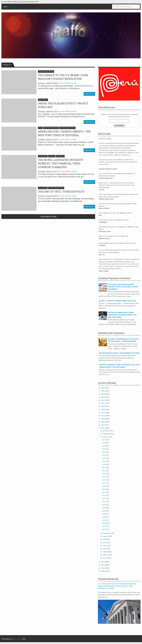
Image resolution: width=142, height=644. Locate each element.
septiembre (107, 533)
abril (105, 549)
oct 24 (105, 461)
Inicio (5, 7)
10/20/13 (6, 65)
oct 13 (105, 495)
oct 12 (105, 498)
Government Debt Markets (51, 128)
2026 (103, 388)
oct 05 (105, 517)
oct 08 (105, 511)
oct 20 (105, 474)
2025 (103, 391)
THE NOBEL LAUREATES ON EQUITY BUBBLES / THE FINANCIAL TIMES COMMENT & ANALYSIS (61, 164)
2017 (103, 416)
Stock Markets (60, 156)
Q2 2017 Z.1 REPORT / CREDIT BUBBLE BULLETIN (117, 301)
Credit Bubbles (43, 156)
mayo (105, 546)
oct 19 (105, 477)
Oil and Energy (43, 188)
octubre (106, 437)
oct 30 (105, 443)
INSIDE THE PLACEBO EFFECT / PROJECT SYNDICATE (63, 105)
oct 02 (105, 526)
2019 (103, 409)
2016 (103, 419)
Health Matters (43, 100)
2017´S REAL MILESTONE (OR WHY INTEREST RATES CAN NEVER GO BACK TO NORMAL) (123, 287)
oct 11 (105, 502)
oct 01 (105, 529)
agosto (105, 536)
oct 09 (105, 508)
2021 (103, 403)
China (40, 128)
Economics (52, 156)
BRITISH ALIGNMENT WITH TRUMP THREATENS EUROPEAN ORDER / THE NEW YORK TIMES (122, 315)
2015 (103, 422)
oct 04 (105, 520)
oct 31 (105, 440)
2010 (103, 568)
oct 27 (105, 452)
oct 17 (105, 483)
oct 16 (105, 486)
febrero (106, 555)
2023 (103, 397)
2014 (103, 425)
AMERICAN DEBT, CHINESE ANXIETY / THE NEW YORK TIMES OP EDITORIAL (64, 133)
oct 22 (105, 468)
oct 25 (105, 458)
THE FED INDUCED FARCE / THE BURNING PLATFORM (119, 353)
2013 (103, 428)
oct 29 (105, 446)
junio (105, 542)
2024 (103, 394)
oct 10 (105, 505)
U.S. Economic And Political (46, 72)
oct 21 (105, 471)
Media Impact (17, 639)
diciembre (107, 431)
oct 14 (105, 492)
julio (105, 539)
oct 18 (105, 480)
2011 (103, 565)
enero (105, 558)
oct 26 (105, 455)
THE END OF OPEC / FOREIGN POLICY (61, 192)
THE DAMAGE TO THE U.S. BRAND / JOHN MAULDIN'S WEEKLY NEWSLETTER (63, 77)
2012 (103, 562)
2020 (103, 406)
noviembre (107, 434)
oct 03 (105, 523)
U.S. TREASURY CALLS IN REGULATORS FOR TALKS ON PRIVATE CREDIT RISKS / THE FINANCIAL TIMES (117, 586)
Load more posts (48, 216)
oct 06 (105, 514)
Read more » (89, 94)
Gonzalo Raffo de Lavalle (68, 83)
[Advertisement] (48, 242)
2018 (103, 413)
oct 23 (105, 464)
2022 (103, 400)
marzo (105, 552)
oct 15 (105, 489)
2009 (103, 571)
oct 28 (105, 449)
